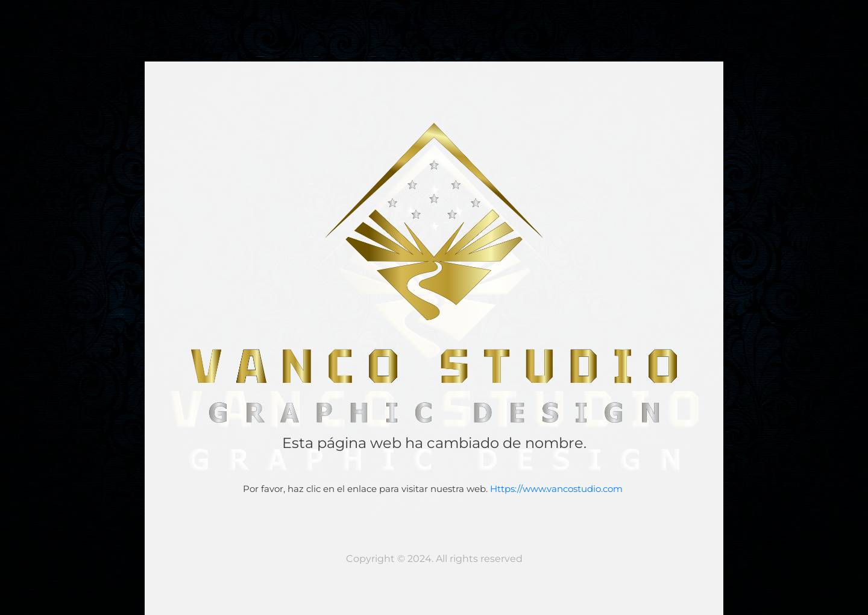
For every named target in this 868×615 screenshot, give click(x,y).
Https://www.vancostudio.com (558, 489)
